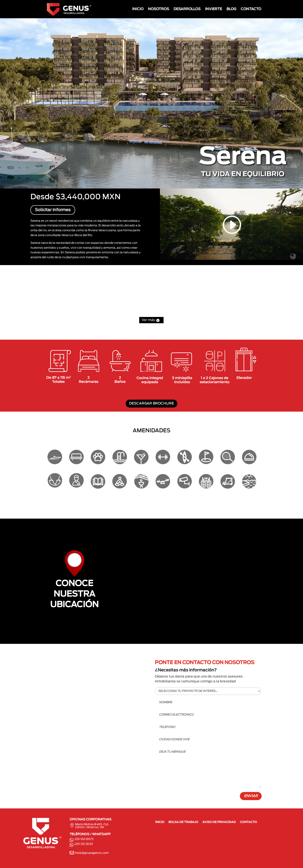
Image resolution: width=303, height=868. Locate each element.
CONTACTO (251, 9)
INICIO (138, 9)
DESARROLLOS (187, 9)
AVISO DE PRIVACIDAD (219, 822)
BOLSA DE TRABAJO (183, 822)
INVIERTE (214, 9)
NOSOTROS (159, 9)
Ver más (151, 320)
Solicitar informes (53, 210)
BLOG (231, 9)
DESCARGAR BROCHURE (151, 403)
